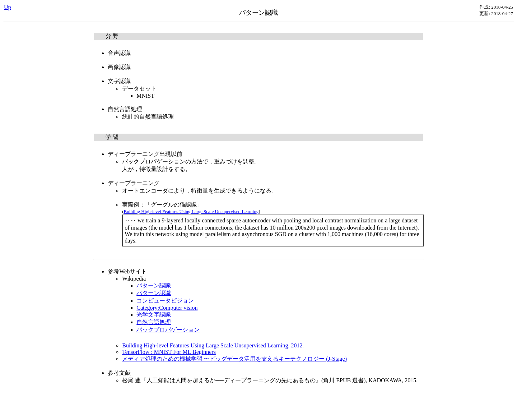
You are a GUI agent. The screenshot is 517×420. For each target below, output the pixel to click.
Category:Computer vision (167, 308)
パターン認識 (154, 285)
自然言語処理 (154, 322)
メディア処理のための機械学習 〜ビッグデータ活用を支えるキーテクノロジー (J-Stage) (234, 359)
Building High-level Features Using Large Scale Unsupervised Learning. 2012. (213, 345)
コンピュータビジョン (165, 301)
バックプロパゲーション (168, 330)
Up (8, 7)
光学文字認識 (154, 315)
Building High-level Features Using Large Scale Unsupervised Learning (191, 211)
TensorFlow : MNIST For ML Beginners (169, 352)
